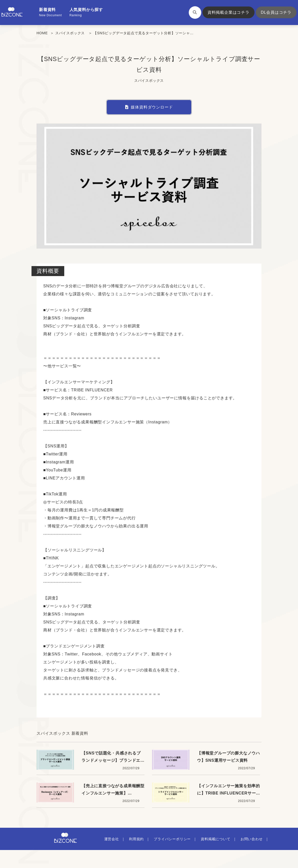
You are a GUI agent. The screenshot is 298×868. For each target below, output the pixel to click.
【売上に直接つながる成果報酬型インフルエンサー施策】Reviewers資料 (113, 793)
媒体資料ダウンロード (149, 107)
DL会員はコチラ (276, 12)
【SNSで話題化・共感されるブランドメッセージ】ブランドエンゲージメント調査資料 (113, 760)
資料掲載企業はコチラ (228, 12)
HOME (42, 33)
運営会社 (112, 839)
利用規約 (136, 839)
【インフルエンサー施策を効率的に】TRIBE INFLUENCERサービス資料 (228, 793)
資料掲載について (215, 839)
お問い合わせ (252, 839)
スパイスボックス (70, 33)
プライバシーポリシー (172, 839)
